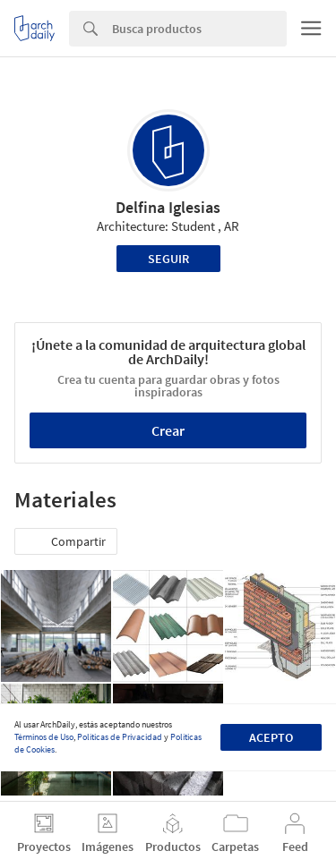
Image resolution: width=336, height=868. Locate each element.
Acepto (271, 737)
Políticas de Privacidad (120, 737)
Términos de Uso (44, 737)
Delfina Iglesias (168, 207)
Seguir (168, 259)
